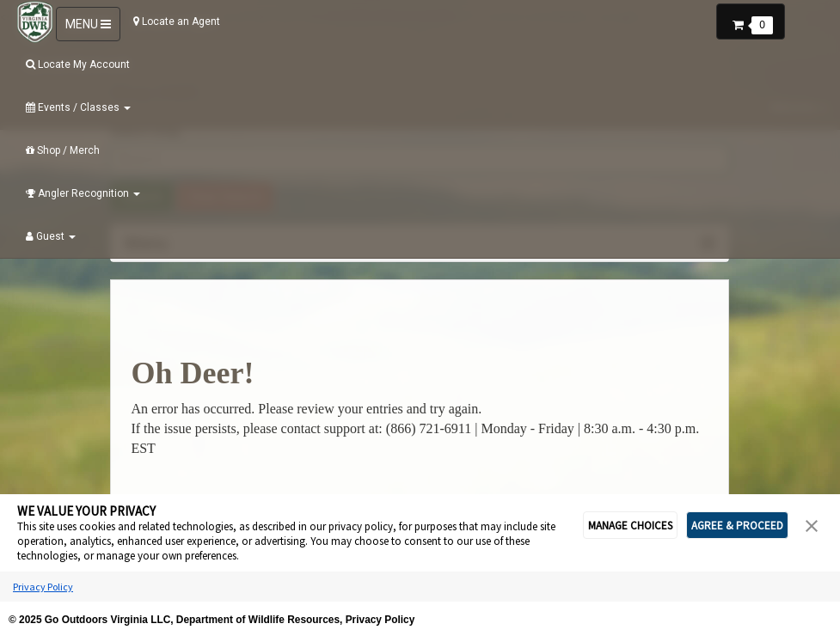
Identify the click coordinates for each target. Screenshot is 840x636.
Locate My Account (78, 64)
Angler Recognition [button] (83, 193)
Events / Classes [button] (78, 107)
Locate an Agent (177, 21)
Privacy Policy (43, 587)
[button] (751, 20)
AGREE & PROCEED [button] (737, 526)
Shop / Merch (63, 150)
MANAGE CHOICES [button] (630, 526)
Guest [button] (51, 236)
